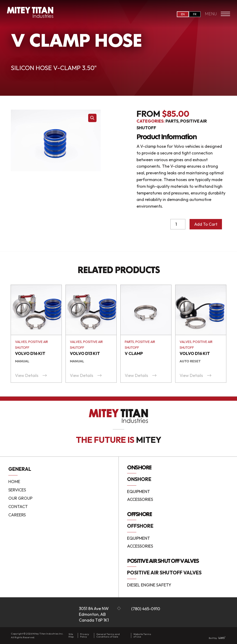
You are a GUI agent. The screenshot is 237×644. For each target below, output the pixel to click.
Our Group (20, 498)
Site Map (71, 635)
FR (195, 14)
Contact (18, 507)
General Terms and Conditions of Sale (108, 635)
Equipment (139, 492)
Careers (17, 515)
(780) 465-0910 (146, 609)
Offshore (140, 526)
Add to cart (206, 224)
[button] (92, 118)
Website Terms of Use (142, 635)
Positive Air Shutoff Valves (164, 573)
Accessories (140, 500)
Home (14, 482)
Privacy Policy (85, 635)
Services (17, 490)
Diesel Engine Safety (149, 585)
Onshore (139, 479)
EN (183, 14)
